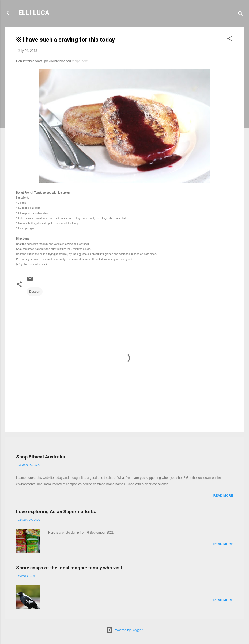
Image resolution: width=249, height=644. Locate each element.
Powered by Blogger (124, 630)
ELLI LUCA (34, 13)
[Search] (240, 15)
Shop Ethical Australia (41, 457)
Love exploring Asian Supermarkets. (56, 512)
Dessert (35, 292)
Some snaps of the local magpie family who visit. (70, 568)
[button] (230, 40)
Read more (223, 496)
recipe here (80, 61)
